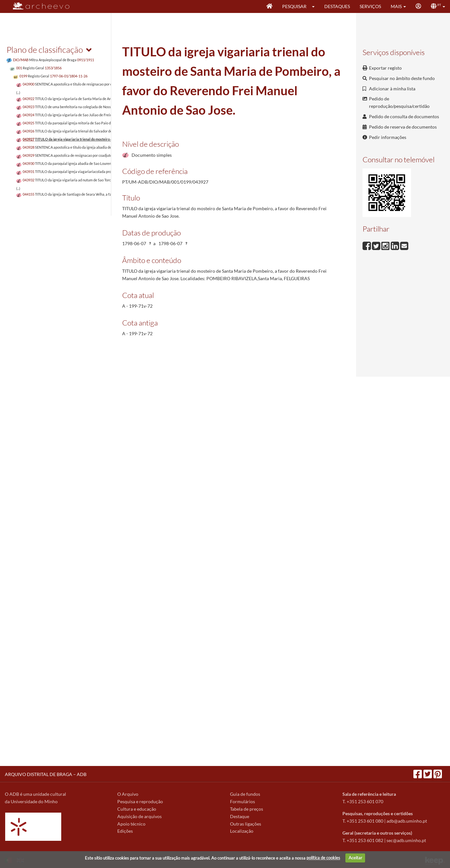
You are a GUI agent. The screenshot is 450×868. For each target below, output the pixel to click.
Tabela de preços (247, 809)
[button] (315, 6)
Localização (242, 831)
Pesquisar (294, 6)
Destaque (240, 816)
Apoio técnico (131, 824)
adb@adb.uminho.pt (407, 821)
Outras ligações (246, 824)
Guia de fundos (245, 794)
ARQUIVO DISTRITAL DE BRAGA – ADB (46, 774)
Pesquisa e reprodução (140, 801)
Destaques (337, 6)
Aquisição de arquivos (139, 816)
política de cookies (323, 858)
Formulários (242, 801)
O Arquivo (128, 794)
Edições (125, 831)
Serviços (370, 6)
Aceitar (355, 858)
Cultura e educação (137, 809)
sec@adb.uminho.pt (406, 840)
